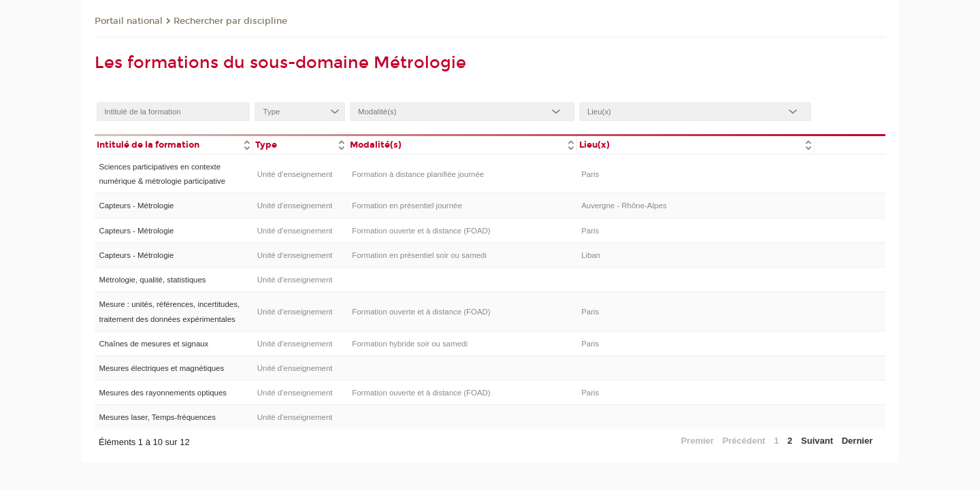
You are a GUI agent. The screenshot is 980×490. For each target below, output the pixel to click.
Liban (591, 255)
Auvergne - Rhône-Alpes (624, 206)
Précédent (744, 441)
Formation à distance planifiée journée (418, 174)
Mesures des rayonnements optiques (163, 393)
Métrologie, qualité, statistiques (152, 280)
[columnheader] (174, 144)
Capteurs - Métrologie (136, 206)
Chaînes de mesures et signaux (153, 344)
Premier (697, 441)
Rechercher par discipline (230, 21)
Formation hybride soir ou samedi (410, 344)
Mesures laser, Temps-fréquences (157, 417)
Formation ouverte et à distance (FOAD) (421, 231)
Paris (590, 174)
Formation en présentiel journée (407, 206)
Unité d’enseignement (295, 174)
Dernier (857, 441)
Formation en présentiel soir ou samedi (419, 255)
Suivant (817, 441)
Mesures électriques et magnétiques (161, 368)
